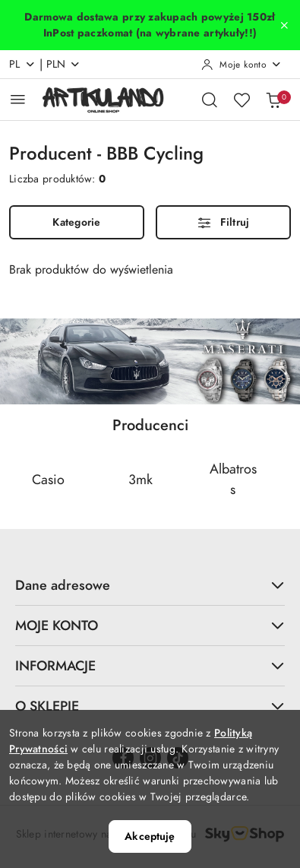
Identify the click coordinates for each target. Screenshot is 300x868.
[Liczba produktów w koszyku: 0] (273, 100)
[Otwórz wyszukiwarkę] (210, 100)
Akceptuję (150, 836)
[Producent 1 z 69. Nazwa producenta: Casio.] (48, 479)
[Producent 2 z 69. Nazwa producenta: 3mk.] (141, 479)
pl (22, 64)
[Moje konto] (242, 65)
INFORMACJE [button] (150, 665)
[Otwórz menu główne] (18, 99)
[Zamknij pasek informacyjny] (284, 25)
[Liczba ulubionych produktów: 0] (242, 100)
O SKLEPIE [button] (150, 706)
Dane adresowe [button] (150, 585)
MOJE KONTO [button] (150, 625)
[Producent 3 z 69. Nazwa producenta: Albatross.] (233, 479)
